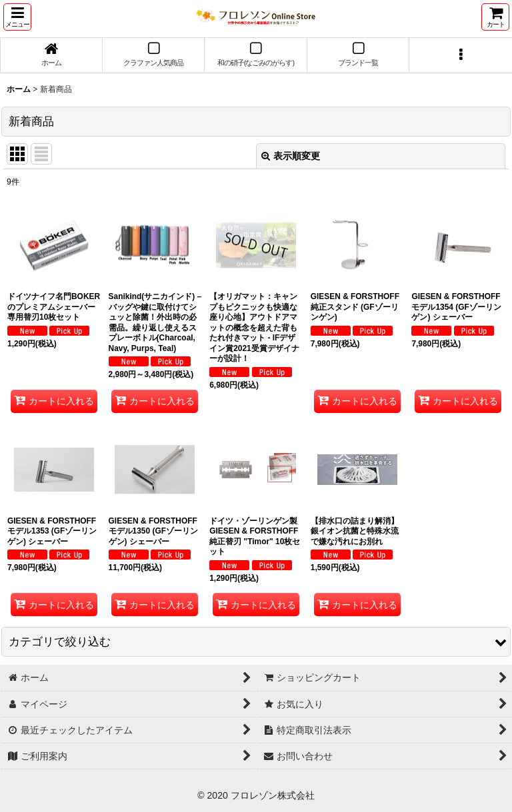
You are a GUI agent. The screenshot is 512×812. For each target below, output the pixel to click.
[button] (17, 17)
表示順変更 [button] (291, 156)
